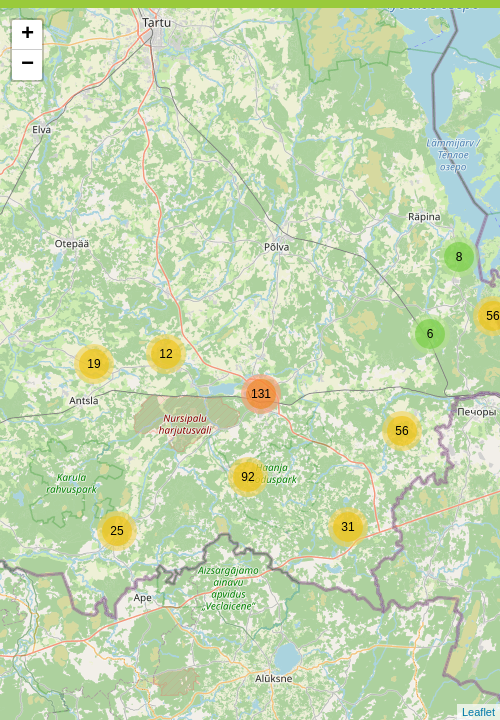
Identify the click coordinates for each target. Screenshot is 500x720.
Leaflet (478, 712)
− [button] (27, 65)
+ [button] (27, 35)
